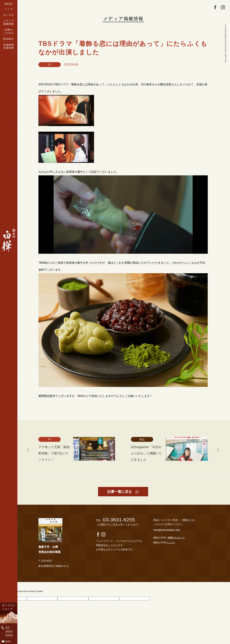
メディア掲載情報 (9, 22)
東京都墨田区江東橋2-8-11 (54, 566)
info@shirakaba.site (167, 530)
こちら (172, 542)
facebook (215, 7)
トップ (9, 9)
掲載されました (176, 538)
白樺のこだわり (9, 31)
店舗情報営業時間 (9, 46)
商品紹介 (9, 39)
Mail (8, 641)
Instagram (223, 7)
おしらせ (9, 15)
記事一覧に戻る (120, 492)
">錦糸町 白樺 (9, 240)
